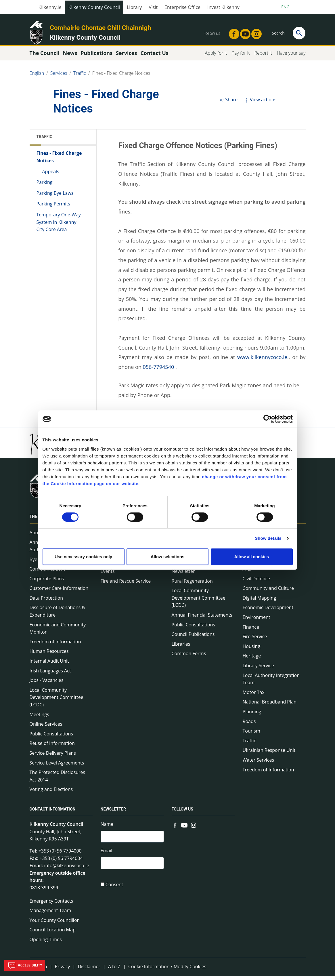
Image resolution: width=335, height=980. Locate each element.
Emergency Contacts (51, 905)
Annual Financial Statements (202, 619)
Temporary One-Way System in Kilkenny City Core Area (59, 226)
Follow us (182, 813)
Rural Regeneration (192, 585)
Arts (247, 573)
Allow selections (168, 557)
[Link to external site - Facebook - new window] (232, 32)
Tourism (251, 735)
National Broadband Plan (270, 706)
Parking (45, 186)
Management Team (50, 914)
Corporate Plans (47, 583)
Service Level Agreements (57, 767)
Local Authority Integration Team (271, 683)
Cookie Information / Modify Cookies (167, 970)
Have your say (291, 57)
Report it (263, 57)
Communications (48, 573)
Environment (256, 621)
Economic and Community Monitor (58, 632)
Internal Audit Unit (49, 665)
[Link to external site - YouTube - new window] (244, 32)
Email (107, 856)
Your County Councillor (54, 924)
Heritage (252, 660)
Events (108, 575)
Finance (251, 631)
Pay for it (241, 57)
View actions (260, 104)
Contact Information (53, 813)
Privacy (63, 970)
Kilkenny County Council (94, 7)
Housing (251, 650)
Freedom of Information (55, 646)
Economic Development (268, 611)
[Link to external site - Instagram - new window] (255, 32)
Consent (114, 891)
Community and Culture (268, 592)
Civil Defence (256, 583)
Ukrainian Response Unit (269, 754)
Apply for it (216, 57)
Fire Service (255, 640)
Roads (249, 725)
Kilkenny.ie (50, 7)
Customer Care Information (59, 592)
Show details (268, 538)
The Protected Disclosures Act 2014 (58, 780)
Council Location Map (53, 934)
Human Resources (49, 655)
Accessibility (25, 966)
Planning (252, 716)
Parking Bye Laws (55, 197)
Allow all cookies (252, 557)
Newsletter (183, 575)
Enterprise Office (182, 7)
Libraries (181, 648)
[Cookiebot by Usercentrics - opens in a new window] (268, 419)
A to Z (114, 970)
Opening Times (46, 943)
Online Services (46, 728)
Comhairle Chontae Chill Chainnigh (100, 28)
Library (134, 7)
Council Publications (193, 638)
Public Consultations (51, 738)
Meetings (39, 718)
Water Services (259, 764)
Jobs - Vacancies (47, 684)
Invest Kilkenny (223, 7)
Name (107, 828)
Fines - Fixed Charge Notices (121, 77)
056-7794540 (158, 371)
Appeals (51, 175)
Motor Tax (254, 696)
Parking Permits (53, 208)
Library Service (258, 670)
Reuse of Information (52, 747)
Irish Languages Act (50, 674)
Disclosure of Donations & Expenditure (57, 615)
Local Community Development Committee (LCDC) (57, 701)
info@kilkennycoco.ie (67, 870)
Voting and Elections (51, 793)
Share (228, 104)
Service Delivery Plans (53, 757)
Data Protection (46, 602)
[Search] (299, 33)
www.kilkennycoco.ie (262, 361)
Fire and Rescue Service (126, 585)
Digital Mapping (260, 602)
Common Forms (189, 657)
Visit (153, 7)
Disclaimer (89, 970)
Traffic (80, 77)
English (37, 77)
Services (59, 77)
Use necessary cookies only (83, 557)
